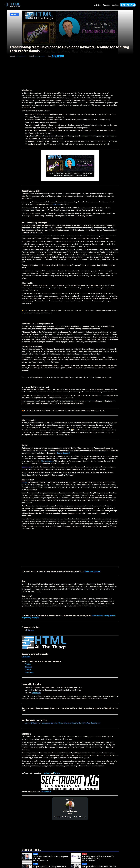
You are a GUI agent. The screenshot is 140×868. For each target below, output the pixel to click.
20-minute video (47, 461)
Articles (97, 5)
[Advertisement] (70, 72)
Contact (115, 5)
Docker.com (26, 467)
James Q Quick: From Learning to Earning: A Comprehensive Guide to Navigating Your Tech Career (63, 723)
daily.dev (56, 204)
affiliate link (36, 693)
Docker (25, 482)
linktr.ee (31, 630)
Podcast (106, 5)
